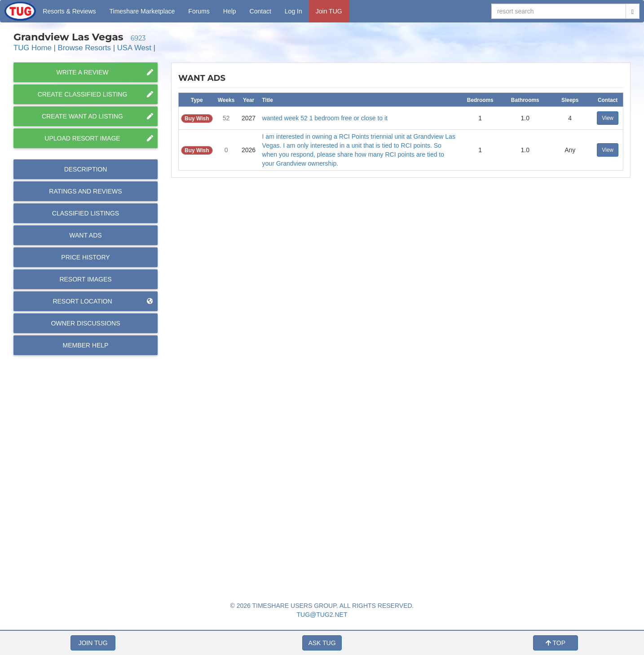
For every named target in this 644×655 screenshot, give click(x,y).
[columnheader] (197, 99)
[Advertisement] (401, 460)
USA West (134, 48)
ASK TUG (322, 643)
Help (230, 11)
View (608, 118)
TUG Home (33, 48)
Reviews (85, 191)
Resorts (69, 11)
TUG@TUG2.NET (322, 615)
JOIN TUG (93, 643)
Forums (199, 11)
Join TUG (329, 11)
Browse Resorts (84, 48)
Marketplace (142, 11)
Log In (293, 11)
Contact (260, 11)
